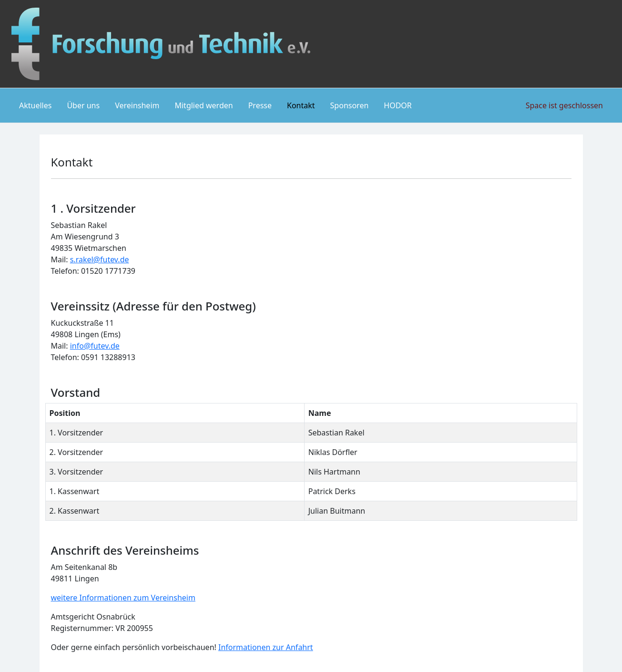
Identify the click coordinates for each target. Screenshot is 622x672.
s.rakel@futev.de (100, 259)
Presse (260, 105)
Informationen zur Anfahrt (266, 647)
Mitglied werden (204, 105)
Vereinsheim (137, 105)
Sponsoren (350, 105)
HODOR (398, 105)
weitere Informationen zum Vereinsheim (123, 598)
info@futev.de (95, 346)
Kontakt (301, 105)
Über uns (83, 105)
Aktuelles (35, 105)
